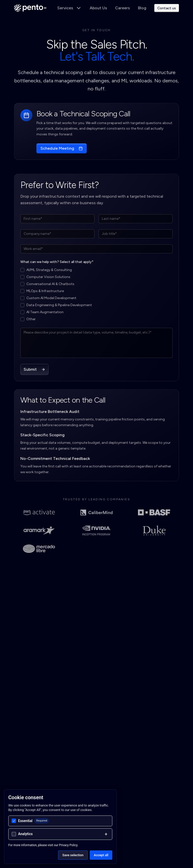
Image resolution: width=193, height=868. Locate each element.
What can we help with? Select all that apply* (57, 262)
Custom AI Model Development (51, 298)
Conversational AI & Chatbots (50, 284)
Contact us (167, 8)
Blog (142, 8)
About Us (98, 8)
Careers (123, 8)
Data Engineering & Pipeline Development (59, 305)
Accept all (101, 855)
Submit (34, 369)
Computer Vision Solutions (48, 277)
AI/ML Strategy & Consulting (49, 270)
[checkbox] (22, 270)
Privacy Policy (68, 845)
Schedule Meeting (62, 148)
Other (31, 319)
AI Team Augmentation (45, 312)
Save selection (73, 855)
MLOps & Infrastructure (45, 291)
